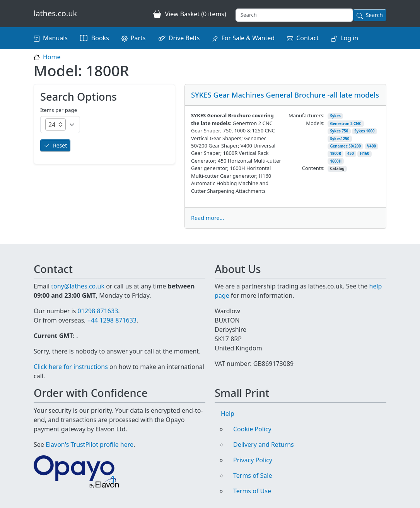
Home (52, 57)
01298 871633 (98, 311)
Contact (307, 38)
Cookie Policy (252, 429)
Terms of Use (252, 491)
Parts (138, 38)
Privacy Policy (253, 460)
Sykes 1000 (364, 131)
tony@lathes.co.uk (78, 286)
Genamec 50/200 (345, 146)
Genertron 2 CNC (346, 124)
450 (351, 154)
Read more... (207, 218)
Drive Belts (184, 38)
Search (374, 15)
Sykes (335, 116)
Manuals (55, 38)
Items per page (59, 110)
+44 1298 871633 (112, 320)
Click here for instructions (71, 367)
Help (228, 414)
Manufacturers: (306, 115)
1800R (335, 154)
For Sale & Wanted (248, 38)
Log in (349, 38)
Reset (60, 145)
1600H (336, 161)
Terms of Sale (253, 475)
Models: (315, 123)
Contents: (313, 168)
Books (100, 38)
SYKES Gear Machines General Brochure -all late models (285, 95)
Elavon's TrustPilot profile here (90, 444)
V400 (371, 146)
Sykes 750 (339, 131)
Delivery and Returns (264, 444)
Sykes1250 (340, 139)
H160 (365, 154)
